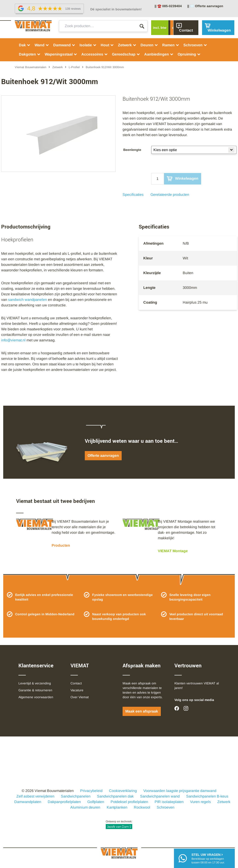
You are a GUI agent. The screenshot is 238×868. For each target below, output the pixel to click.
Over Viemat (80, 697)
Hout (107, 45)
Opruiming (189, 54)
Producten (61, 545)
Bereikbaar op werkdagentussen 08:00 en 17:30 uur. (208, 858)
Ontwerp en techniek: (119, 824)
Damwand (64, 45)
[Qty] (158, 179)
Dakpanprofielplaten (64, 802)
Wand (42, 45)
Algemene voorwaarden (36, 697)
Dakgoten (30, 54)
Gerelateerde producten (170, 195)
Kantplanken (117, 807)
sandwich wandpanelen (28, 300)
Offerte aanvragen (103, 456)
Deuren (149, 45)
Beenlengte (132, 150)
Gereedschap (126, 54)
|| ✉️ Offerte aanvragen (205, 6)
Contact (76, 683)
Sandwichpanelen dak (115, 796)
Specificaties (133, 195)
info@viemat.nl (13, 340)
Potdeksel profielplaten (129, 802)
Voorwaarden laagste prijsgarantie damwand (180, 791)
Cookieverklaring (123, 791)
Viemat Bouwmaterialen (31, 67)
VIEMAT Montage (173, 551)
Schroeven (195, 45)
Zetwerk (127, 45)
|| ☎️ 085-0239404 (168, 6)
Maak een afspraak (142, 711)
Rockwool (142, 807)
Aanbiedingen (159, 54)
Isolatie (88, 45)
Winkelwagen (183, 179)
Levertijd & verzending (35, 683)
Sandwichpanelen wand (160, 796)
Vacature (77, 690)
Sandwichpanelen (76, 796)
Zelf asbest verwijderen (35, 796)
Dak (25, 45)
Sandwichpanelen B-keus (207, 796)
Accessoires (95, 54)
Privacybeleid (91, 791)
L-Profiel (74, 67)
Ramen (171, 45)
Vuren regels (200, 802)
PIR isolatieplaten (169, 802)
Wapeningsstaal (61, 54)
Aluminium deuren (85, 807)
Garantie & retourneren (35, 690)
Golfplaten (96, 802)
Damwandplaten (28, 802)
